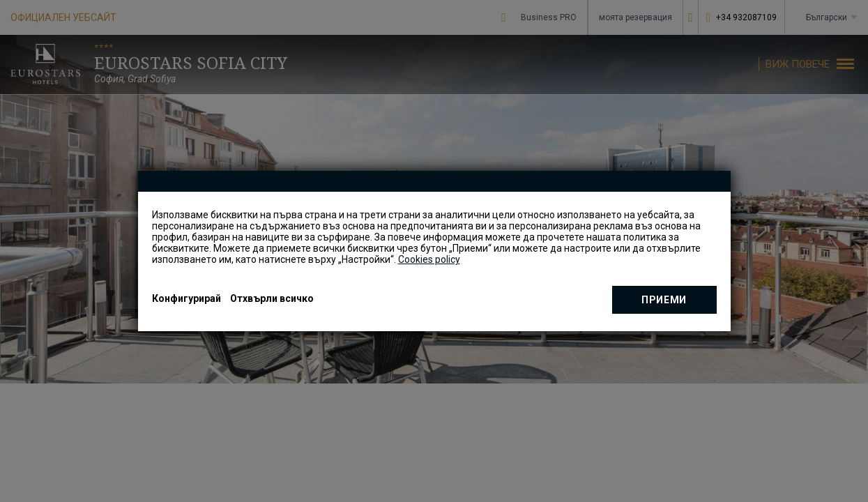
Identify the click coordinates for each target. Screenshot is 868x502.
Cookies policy (429, 259)
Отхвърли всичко (272, 298)
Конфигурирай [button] (186, 298)
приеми (664, 300)
